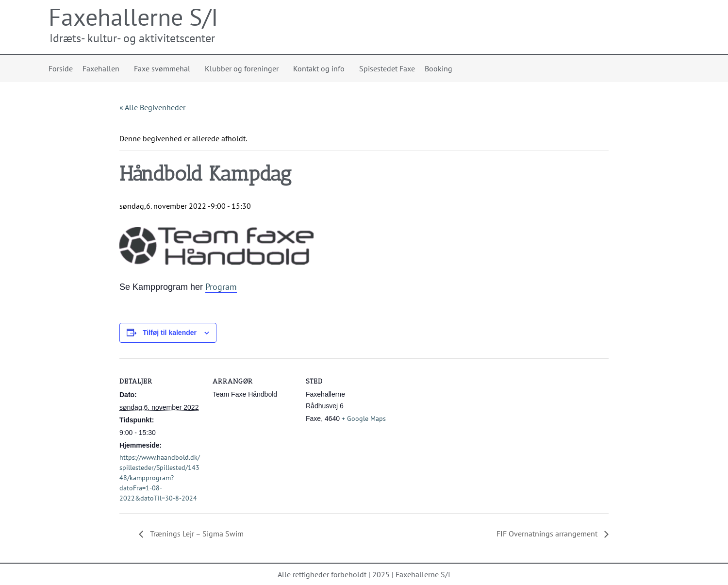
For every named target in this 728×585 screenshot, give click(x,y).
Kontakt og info (321, 68)
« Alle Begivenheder (152, 107)
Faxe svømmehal (165, 68)
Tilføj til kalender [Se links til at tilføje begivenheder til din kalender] (170, 333)
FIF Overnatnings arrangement (548, 534)
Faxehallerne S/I (133, 17)
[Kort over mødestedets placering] (450, 425)
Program (221, 287)
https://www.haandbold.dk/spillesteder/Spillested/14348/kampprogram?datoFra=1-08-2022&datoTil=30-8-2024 (160, 478)
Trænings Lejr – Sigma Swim (196, 534)
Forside (61, 68)
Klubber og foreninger (244, 68)
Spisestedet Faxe (387, 68)
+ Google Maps (364, 418)
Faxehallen (103, 68)
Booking (438, 68)
